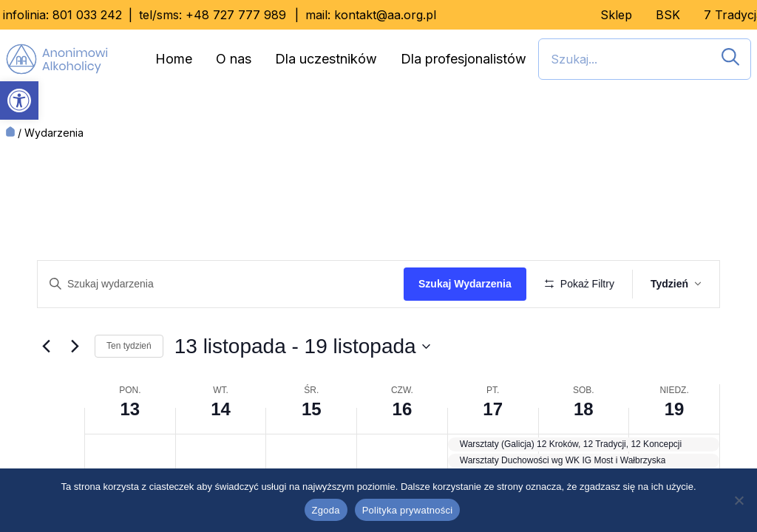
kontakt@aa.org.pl (385, 15)
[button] (19, 100)
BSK (668, 15)
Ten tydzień (129, 389)
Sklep (616, 15)
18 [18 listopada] (584, 453)
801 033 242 (87, 15)
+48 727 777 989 (236, 15)
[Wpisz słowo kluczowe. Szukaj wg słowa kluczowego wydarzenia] (223, 284)
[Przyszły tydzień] (75, 389)
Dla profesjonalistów (464, 59)
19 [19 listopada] (675, 453)
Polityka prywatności (408, 510)
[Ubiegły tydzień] (46, 389)
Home (174, 59)
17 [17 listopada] (493, 453)
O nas (234, 59)
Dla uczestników (326, 59)
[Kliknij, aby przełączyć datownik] (302, 389)
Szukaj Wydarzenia (470, 284)
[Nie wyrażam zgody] (739, 500)
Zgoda (326, 510)
